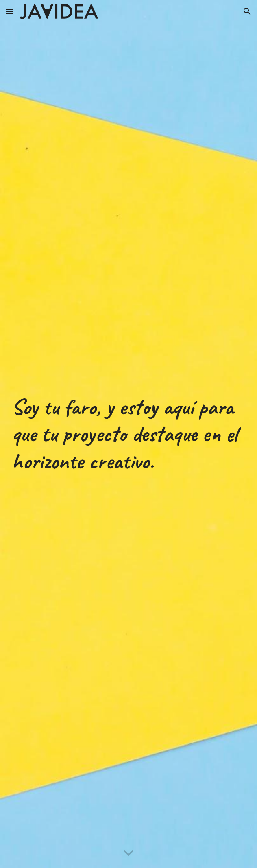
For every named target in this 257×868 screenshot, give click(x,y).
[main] (129, 434)
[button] (10, 11)
